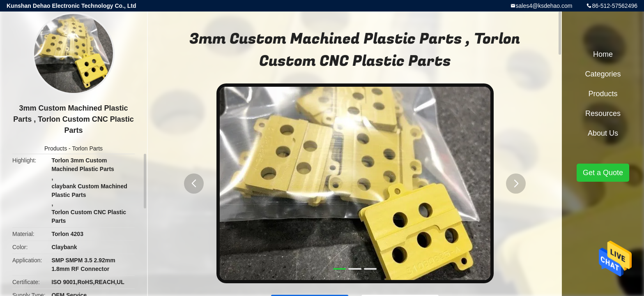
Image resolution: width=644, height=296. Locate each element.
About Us (603, 133)
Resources (603, 113)
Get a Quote (603, 173)
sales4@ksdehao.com (544, 6)
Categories (603, 74)
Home (603, 54)
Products (56, 148)
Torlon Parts (87, 148)
